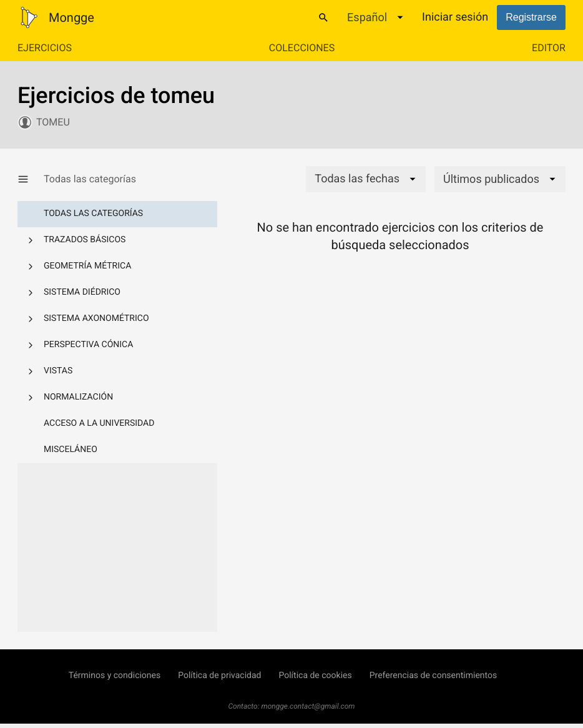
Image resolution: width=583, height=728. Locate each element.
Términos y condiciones (115, 676)
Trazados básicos (85, 240)
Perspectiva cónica (88, 345)
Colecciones (302, 48)
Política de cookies (315, 676)
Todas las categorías (93, 214)
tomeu (53, 122)
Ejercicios (45, 48)
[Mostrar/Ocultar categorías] (31, 179)
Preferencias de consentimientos (434, 676)
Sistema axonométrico (96, 318)
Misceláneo (71, 450)
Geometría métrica (87, 266)
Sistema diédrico (82, 292)
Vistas (58, 371)
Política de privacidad (219, 676)
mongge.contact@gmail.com (308, 706)
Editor (549, 48)
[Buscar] (323, 17)
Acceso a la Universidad (99, 423)
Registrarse (531, 17)
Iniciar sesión (455, 17)
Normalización (78, 397)
